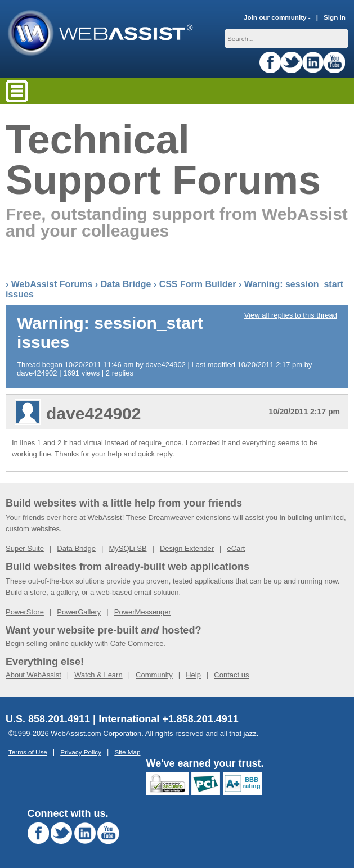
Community (154, 675)
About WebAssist (33, 675)
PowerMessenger (143, 612)
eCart (236, 548)
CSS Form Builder (198, 284)
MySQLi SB (127, 548)
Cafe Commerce (137, 643)
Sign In (335, 17)
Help (193, 675)
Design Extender (187, 548)
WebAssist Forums (52, 284)
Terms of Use (28, 752)
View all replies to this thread (291, 315)
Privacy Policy (81, 752)
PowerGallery (79, 612)
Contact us (231, 675)
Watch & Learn (98, 675)
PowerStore (25, 612)
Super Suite (25, 548)
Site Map (127, 752)
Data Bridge (126, 284)
